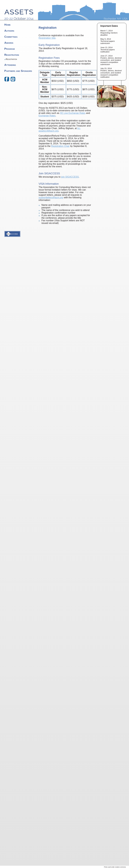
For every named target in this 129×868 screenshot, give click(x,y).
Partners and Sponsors (18, 71)
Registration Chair (60, 146)
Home (7, 25)
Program (10, 49)
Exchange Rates (47, 116)
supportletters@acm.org (51, 198)
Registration (12, 55)
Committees (11, 37)
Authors (9, 31)
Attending (10, 65)
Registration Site (47, 38)
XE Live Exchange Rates (73, 113)
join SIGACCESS (70, 177)
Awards (9, 43)
